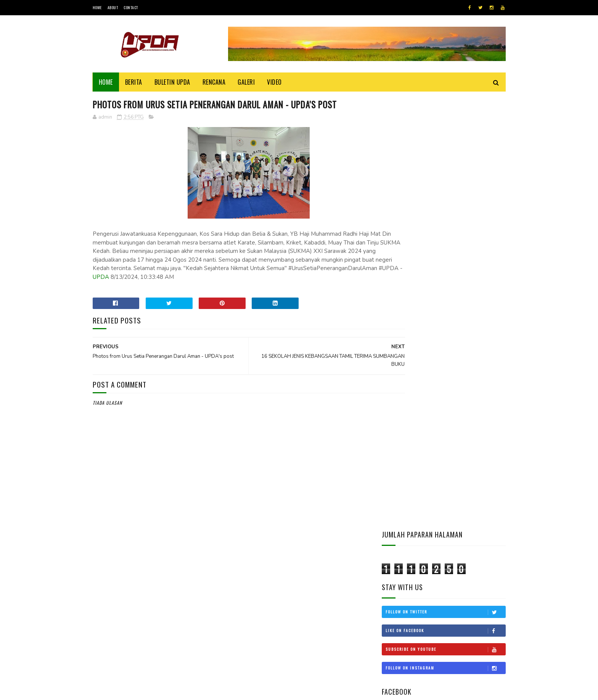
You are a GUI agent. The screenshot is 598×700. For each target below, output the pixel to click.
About (113, 7)
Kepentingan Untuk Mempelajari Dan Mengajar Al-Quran (462, 463)
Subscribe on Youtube (445, 217)
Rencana (214, 82)
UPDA (273, 278)
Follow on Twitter (445, 180)
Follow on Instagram (445, 236)
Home (97, 7)
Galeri (246, 82)
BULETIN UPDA (172, 82)
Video (274, 82)
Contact (131, 7)
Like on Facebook (445, 198)
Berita (134, 82)
